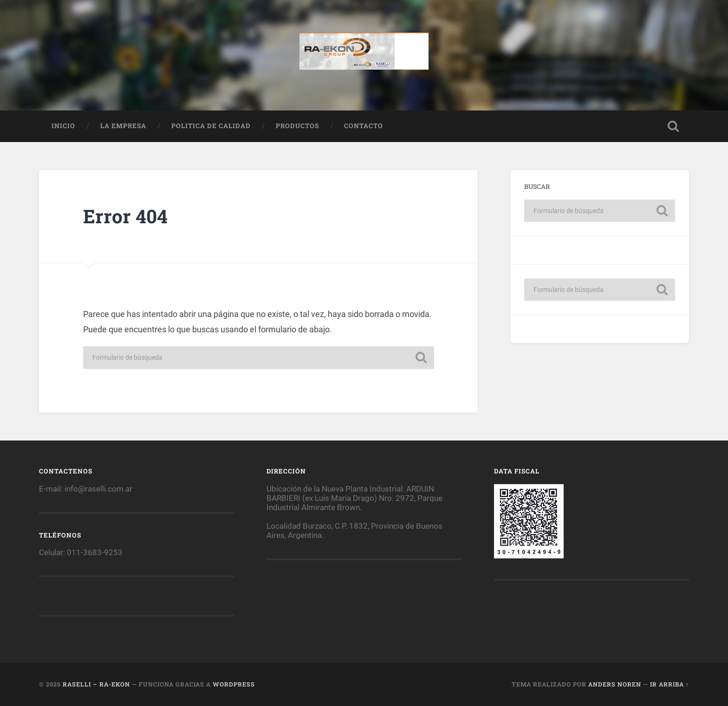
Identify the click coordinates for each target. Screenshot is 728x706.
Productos (297, 126)
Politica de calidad (211, 126)
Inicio (63, 126)
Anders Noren (615, 684)
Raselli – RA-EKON (96, 684)
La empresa (123, 126)
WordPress (234, 684)
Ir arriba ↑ (669, 684)
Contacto (364, 126)
